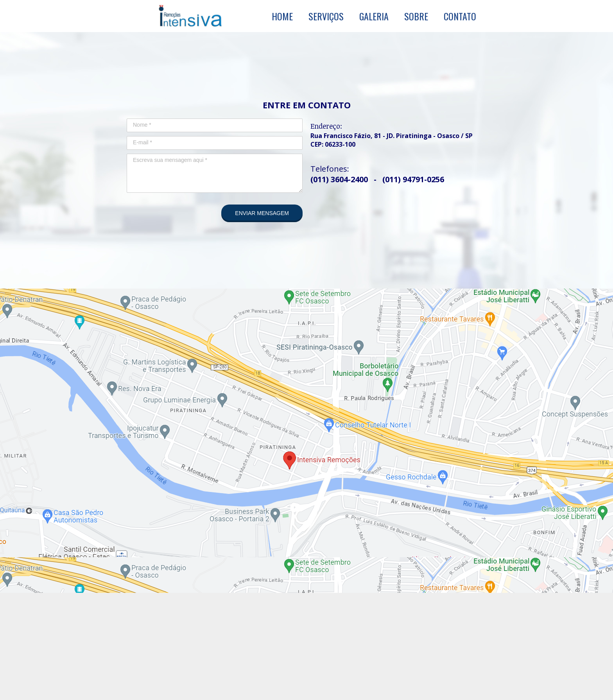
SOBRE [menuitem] (416, 16)
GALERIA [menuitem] (374, 16)
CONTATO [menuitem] (460, 16)
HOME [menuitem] (282, 16)
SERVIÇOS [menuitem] (326, 16)
